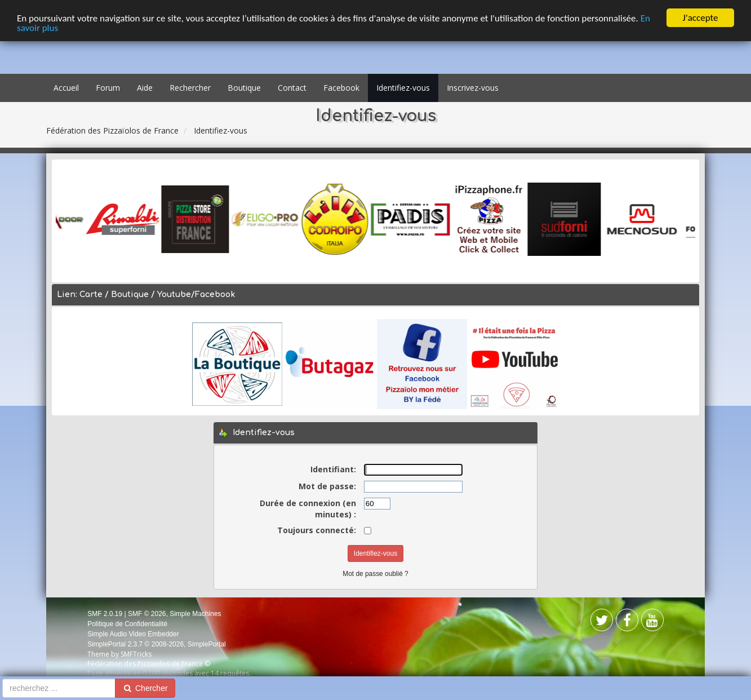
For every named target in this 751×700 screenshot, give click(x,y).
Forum (108, 88)
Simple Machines (195, 613)
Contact (292, 88)
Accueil (66, 88)
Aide (145, 88)
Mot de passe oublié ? (375, 574)
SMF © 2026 (147, 613)
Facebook (341, 88)
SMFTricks (136, 654)
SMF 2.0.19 (105, 613)
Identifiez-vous (403, 88)
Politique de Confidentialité (127, 624)
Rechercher (190, 88)
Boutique (244, 88)
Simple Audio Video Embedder (133, 634)
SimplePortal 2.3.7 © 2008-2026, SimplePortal (157, 644)
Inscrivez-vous (473, 88)
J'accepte (701, 18)
